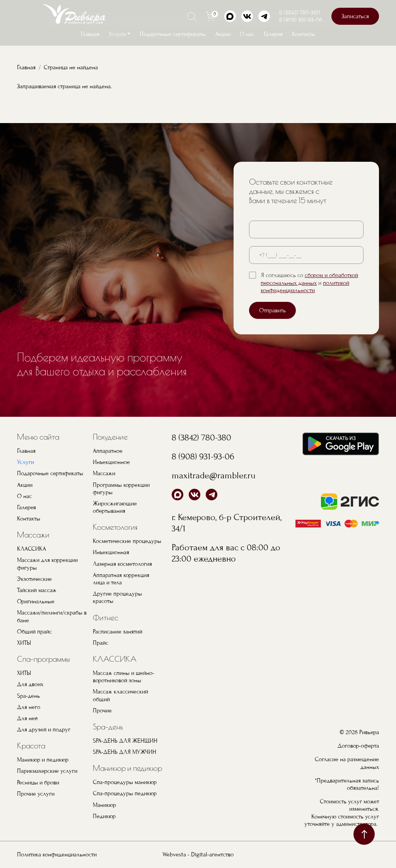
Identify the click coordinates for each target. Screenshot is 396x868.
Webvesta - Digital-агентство (198, 854)
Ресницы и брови (38, 782)
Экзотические (34, 579)
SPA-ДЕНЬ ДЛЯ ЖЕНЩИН (125, 741)
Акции (223, 34)
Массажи (33, 535)
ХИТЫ (24, 643)
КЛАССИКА (32, 549)
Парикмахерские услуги (47, 771)
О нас (247, 34)
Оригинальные (36, 601)
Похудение (110, 437)
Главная (90, 34)
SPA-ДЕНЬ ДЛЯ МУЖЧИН (125, 752)
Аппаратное (108, 451)
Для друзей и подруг (44, 729)
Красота (31, 746)
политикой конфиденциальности (305, 287)
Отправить (272, 310)
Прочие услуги (36, 794)
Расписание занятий (118, 632)
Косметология (115, 527)
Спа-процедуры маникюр (125, 782)
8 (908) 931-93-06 (301, 20)
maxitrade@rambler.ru (214, 475)
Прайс (101, 643)
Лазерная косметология (122, 564)
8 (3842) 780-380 (300, 12)
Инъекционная (111, 552)
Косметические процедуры (127, 541)
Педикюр (104, 816)
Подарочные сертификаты (173, 34)
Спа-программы (44, 659)
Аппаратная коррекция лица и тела (121, 579)
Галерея (273, 34)
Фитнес (106, 617)
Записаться (355, 16)
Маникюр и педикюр (43, 760)
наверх (364, 834)
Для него (29, 707)
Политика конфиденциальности (57, 854)
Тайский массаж (37, 590)
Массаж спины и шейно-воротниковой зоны (124, 677)
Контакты (304, 34)
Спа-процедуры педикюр (125, 793)
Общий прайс (34, 632)
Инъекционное (111, 462)
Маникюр (104, 805)
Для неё (27, 718)
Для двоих (30, 684)
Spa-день (28, 696)
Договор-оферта (358, 746)
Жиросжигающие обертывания (115, 507)
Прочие (102, 710)
